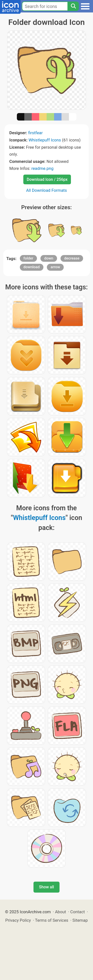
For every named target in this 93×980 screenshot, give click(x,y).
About (61, 912)
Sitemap (80, 920)
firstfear (36, 133)
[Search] (73, 6)
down (49, 258)
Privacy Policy (18, 920)
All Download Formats (46, 190)
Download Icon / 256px (47, 179)
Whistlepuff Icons (45, 140)
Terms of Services (52, 920)
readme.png (42, 168)
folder (28, 258)
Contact (77, 912)
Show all (46, 887)
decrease (72, 258)
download (32, 267)
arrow (55, 267)
